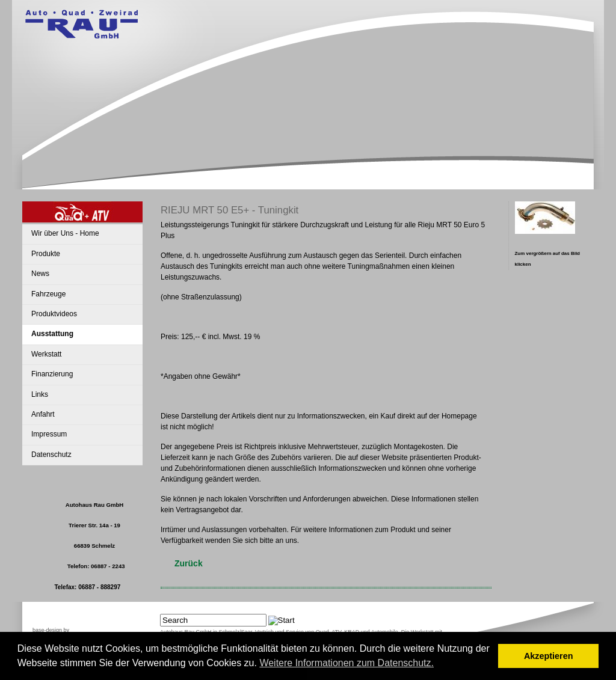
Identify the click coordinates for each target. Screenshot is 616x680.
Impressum (49, 434)
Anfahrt (43, 414)
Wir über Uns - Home (65, 233)
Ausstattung (52, 334)
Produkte (46, 254)
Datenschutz (51, 455)
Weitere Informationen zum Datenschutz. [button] (346, 663)
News (40, 274)
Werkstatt (46, 354)
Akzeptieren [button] (549, 656)
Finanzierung (52, 374)
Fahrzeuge (48, 294)
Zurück (189, 563)
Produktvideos (54, 314)
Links (40, 394)
